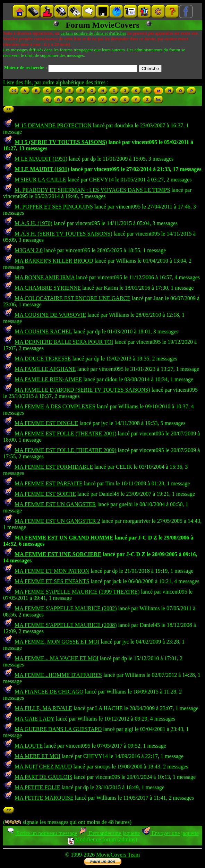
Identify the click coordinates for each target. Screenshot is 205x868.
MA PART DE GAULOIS (44, 777)
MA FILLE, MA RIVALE (43, 708)
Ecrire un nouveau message (42, 833)
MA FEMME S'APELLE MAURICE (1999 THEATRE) (77, 592)
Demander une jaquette (109, 833)
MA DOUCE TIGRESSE (43, 359)
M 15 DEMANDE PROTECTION (53, 125)
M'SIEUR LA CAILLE (40, 180)
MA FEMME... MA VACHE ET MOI (57, 658)
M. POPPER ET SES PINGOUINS (54, 207)
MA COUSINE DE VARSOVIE (50, 315)
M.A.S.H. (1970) (33, 223)
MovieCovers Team (118, 855)
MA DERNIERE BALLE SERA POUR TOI (64, 342)
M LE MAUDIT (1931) (42, 169)
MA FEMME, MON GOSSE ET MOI (57, 642)
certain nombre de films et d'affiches (93, 33)
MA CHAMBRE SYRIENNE (48, 288)
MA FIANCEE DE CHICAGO (49, 692)
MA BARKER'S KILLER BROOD (54, 261)
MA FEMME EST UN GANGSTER (55, 504)
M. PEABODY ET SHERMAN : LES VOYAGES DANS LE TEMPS (92, 190)
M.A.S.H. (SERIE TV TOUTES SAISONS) (63, 234)
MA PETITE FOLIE (37, 787)
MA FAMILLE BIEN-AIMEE (48, 379)
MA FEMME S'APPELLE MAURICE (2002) (66, 608)
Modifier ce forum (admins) (102, 839)
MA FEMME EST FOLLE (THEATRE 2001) (65, 433)
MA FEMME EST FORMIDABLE (54, 467)
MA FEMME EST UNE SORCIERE (58, 554)
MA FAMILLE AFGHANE (45, 369)
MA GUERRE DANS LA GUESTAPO (58, 729)
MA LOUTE (29, 746)
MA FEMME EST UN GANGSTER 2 (57, 521)
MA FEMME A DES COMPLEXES (55, 406)
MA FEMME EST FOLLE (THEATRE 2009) (65, 450)
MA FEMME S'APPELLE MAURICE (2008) (66, 625)
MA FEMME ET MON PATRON (52, 571)
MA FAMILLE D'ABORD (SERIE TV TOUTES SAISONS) (82, 390)
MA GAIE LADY (35, 719)
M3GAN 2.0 (29, 250)
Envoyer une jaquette (170, 833)
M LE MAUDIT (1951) (41, 159)
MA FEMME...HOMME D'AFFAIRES (58, 675)
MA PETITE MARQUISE (44, 798)
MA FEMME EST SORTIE (45, 494)
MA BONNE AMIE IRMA (45, 277)
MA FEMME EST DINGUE (46, 423)
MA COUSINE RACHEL (43, 331)
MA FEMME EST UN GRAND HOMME (64, 538)
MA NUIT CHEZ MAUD (43, 767)
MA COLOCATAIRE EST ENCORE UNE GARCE (72, 298)
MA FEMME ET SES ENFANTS (52, 581)
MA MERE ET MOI (37, 756)
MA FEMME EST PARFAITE (49, 483)
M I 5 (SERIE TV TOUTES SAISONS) (61, 142)
